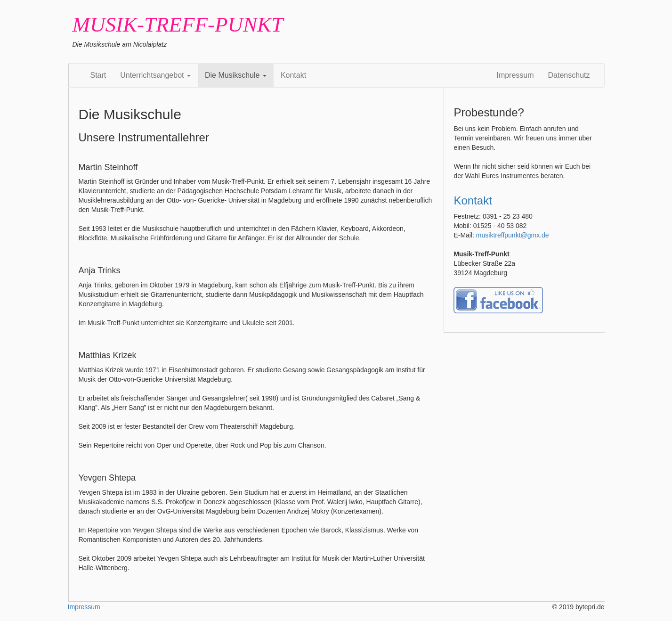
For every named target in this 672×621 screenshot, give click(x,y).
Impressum (515, 75)
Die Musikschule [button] (236, 75)
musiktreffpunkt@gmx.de (513, 235)
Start (98, 75)
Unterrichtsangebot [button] (155, 75)
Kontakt (293, 75)
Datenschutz (569, 75)
